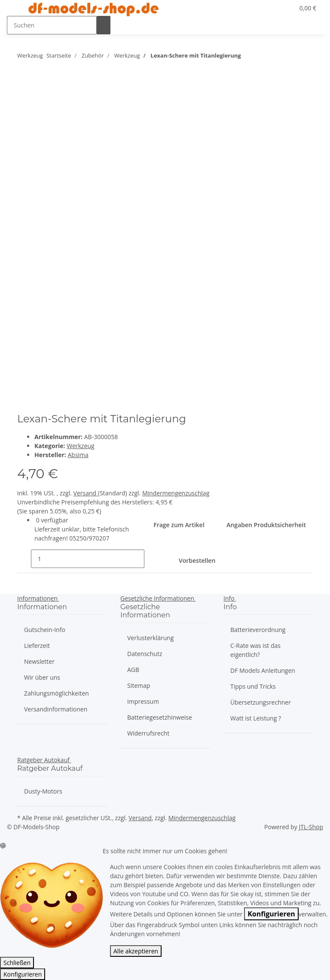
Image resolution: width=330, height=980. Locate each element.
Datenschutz (145, 654)
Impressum (143, 701)
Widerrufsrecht (148, 733)
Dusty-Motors (43, 791)
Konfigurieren (271, 914)
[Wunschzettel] (284, 8)
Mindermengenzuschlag (176, 493)
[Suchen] (52, 25)
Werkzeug (80, 446)
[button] (270, 8)
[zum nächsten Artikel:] (248, 57)
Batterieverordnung (258, 630)
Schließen (17, 963)
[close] (24, 90)
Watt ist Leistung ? (256, 718)
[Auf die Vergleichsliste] (24, 108)
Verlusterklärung (150, 638)
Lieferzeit (37, 646)
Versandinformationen (56, 709)
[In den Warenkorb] (206, 561)
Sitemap (139, 685)
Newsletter (39, 661)
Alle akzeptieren (136, 951)
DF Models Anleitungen (263, 670)
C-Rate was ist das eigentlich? (255, 650)
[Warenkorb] (307, 8)
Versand (86, 493)
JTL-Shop (311, 827)
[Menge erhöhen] (151, 559)
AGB (133, 670)
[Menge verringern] (24, 559)
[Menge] (88, 559)
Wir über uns (42, 677)
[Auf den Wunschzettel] (40, 108)
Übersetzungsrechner (261, 702)
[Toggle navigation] (18, 10)
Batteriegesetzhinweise (160, 717)
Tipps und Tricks (253, 686)
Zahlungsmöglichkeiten (57, 693)
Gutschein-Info (45, 630)
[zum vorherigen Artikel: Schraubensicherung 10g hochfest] (263, 57)
